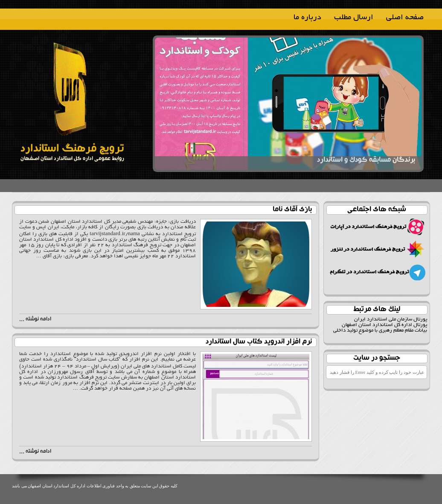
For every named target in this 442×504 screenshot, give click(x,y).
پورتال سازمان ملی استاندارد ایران (391, 319)
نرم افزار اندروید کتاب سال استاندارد (259, 342)
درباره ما (307, 18)
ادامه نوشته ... (35, 319)
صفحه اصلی (405, 18)
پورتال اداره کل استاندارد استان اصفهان (384, 325)
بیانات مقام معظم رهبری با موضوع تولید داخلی (380, 331)
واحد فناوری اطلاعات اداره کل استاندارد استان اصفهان (76, 486)
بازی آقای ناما (292, 210)
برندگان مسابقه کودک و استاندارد (366, 157)
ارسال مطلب (354, 18)
